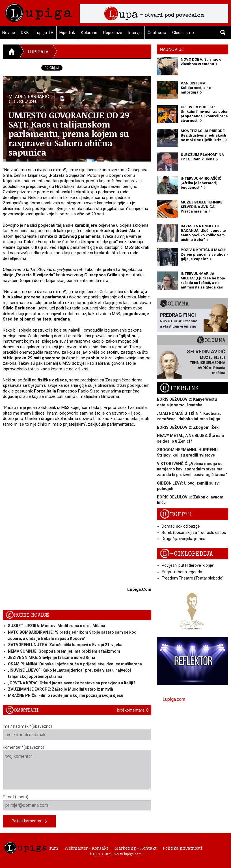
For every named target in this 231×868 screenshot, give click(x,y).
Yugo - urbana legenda (182, 572)
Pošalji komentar (29, 821)
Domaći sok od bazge (181, 526)
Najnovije (172, 49)
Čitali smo (157, 33)
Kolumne (89, 33)
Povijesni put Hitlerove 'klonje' (188, 565)
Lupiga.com (174, 699)
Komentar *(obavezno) (77, 767)
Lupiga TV (44, 33)
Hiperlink (67, 33)
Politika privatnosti (183, 848)
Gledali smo (183, 33)
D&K (25, 33)
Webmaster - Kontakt (86, 848)
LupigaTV (38, 52)
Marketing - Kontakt (136, 848)
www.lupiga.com (128, 854)
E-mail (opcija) (77, 803)
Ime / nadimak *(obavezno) (77, 732)
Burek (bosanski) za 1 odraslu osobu (194, 532)
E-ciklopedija (186, 554)
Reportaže (113, 33)
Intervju (135, 33)
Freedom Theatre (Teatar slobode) (193, 578)
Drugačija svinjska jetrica (183, 539)
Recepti (176, 514)
